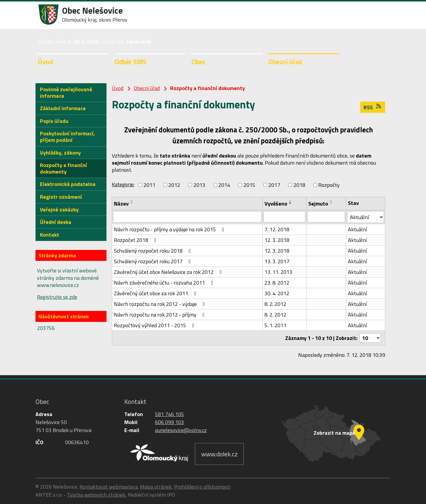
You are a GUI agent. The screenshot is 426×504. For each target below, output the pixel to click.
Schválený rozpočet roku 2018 (154, 251)
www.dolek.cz (219, 454)
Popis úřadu (54, 121)
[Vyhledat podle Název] (187, 217)
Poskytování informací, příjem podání (67, 137)
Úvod (45, 62)
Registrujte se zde (57, 297)
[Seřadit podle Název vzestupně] (132, 201)
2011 (149, 185)
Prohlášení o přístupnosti (202, 487)
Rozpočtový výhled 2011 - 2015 (155, 325)
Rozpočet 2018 (136, 240)
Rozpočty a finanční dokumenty (63, 168)
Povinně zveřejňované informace (66, 93)
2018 (299, 185)
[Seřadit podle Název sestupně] (132, 203)
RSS (373, 107)
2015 (249, 185)
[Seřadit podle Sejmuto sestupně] (331, 203)
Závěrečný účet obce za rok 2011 (156, 293)
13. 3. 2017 (277, 261)
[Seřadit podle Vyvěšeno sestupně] (291, 203)
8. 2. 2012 (275, 304)
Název (121, 204)
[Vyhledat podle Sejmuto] (326, 217)
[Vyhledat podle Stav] (366, 217)
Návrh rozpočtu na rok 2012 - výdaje (161, 304)
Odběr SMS (130, 62)
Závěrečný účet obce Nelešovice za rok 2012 (169, 272)
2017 (274, 185)
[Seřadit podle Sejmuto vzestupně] (331, 201)
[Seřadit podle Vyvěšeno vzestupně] (291, 201)
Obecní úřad (285, 62)
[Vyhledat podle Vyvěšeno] (284, 217)
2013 (199, 185)
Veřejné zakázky (59, 210)
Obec (198, 62)
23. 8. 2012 (277, 283)
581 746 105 (170, 414)
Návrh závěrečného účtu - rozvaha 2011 (165, 283)
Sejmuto (318, 204)
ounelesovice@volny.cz (181, 430)
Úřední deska (56, 222)
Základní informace (63, 108)
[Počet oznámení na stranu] (370, 338)
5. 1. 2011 (275, 325)
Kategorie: (123, 184)
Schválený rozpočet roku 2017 (154, 261)
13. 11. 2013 (278, 272)
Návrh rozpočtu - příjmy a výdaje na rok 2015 (170, 229)
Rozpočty (329, 185)
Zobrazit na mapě (334, 433)
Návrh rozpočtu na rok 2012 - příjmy (160, 315)
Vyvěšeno (276, 204)
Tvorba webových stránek (96, 495)
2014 (224, 185)
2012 (174, 185)
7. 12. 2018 (277, 229)
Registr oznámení (61, 197)
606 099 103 (170, 422)
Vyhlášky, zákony (60, 153)
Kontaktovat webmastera (109, 487)
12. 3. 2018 (277, 240)
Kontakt (50, 235)
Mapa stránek (156, 487)
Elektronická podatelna (68, 184)
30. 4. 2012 (277, 293)
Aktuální (357, 229)
